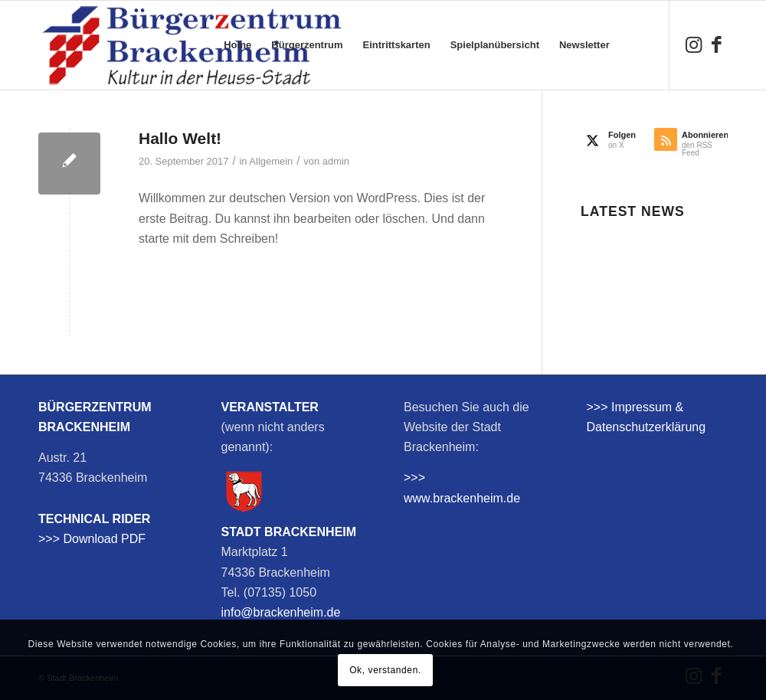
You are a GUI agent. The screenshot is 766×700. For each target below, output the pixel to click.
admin (336, 161)
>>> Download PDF (92, 539)
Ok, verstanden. (385, 670)
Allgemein (271, 161)
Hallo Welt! (180, 138)
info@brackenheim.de (281, 612)
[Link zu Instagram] (693, 44)
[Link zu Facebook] (716, 44)
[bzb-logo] (191, 45)
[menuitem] (237, 45)
